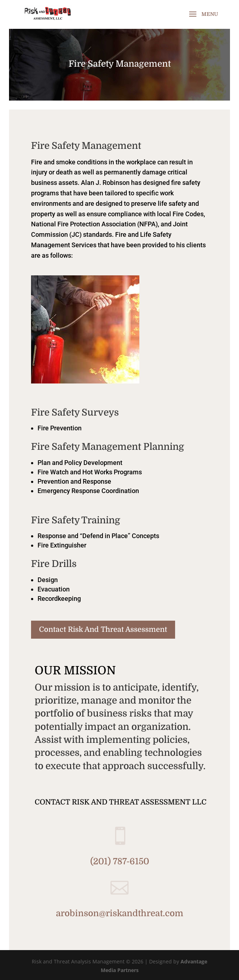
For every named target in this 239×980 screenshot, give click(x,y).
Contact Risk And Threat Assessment (103, 629)
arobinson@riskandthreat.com (120, 913)
